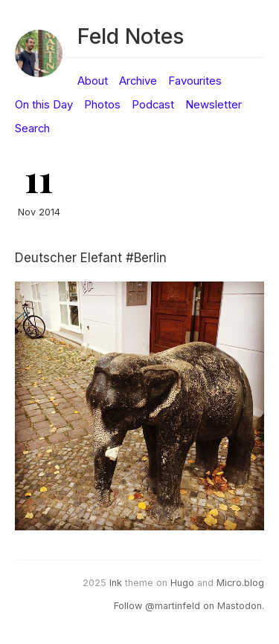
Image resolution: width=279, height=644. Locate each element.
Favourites (195, 81)
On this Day (44, 105)
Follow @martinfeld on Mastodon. (189, 606)
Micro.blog (240, 583)
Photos (102, 105)
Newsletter (214, 105)
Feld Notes (131, 36)
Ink (116, 583)
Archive (138, 81)
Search (32, 129)
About (93, 81)
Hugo (182, 583)
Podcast (153, 105)
